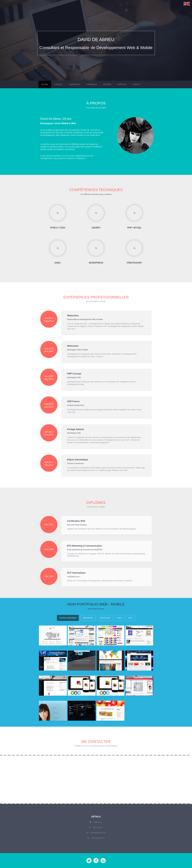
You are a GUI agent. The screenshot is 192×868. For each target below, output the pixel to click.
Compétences (74, 84)
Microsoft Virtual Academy (51, 138)
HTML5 (119, 618)
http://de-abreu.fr (98, 838)
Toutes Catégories (68, 618)
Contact (136, 84)
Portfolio (122, 84)
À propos (58, 84)
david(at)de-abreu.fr (98, 833)
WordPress (88, 618)
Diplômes (107, 84)
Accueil (45, 84)
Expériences (92, 84)
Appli (130, 618)
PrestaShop (105, 618)
